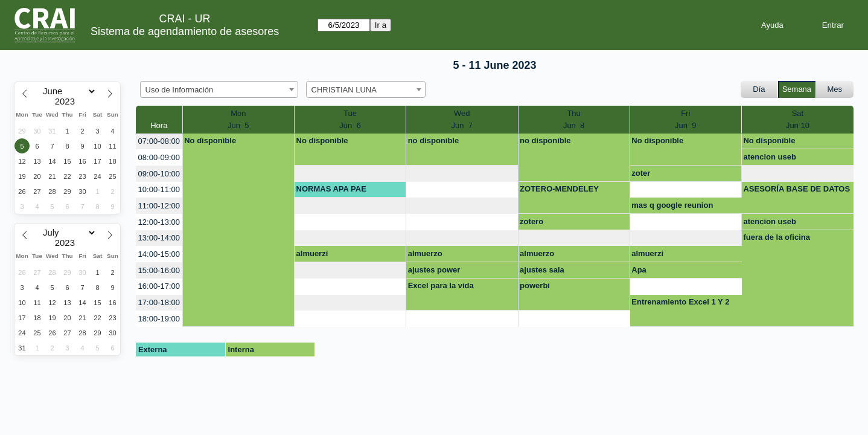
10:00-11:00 (159, 189)
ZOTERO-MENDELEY (559, 189)
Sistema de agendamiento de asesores (185, 31)
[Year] (68, 101)
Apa (639, 270)
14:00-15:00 (159, 254)
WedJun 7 (462, 119)
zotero (531, 221)
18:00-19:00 (159, 319)
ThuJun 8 (574, 119)
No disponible (210, 140)
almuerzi (312, 253)
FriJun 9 (685, 119)
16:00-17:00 (159, 286)
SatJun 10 (798, 119)
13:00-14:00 (159, 238)
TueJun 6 (350, 119)
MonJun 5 (238, 119)
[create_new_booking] (350, 174)
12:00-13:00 (159, 222)
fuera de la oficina (777, 237)
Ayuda (772, 25)
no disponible (434, 140)
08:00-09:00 (159, 157)
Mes (835, 89)
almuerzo (425, 253)
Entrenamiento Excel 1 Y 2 (680, 302)
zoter (641, 173)
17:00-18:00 (159, 302)
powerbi (535, 285)
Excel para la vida (441, 285)
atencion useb (769, 157)
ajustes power (434, 270)
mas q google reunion (672, 205)
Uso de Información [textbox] (180, 90)
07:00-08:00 (159, 141)
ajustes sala (542, 270)
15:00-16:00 (159, 270)
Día (759, 89)
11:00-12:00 (159, 206)
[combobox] (219, 89)
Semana (797, 89)
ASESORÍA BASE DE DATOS (796, 189)
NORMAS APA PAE (331, 189)
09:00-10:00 (159, 174)
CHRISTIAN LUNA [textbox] (344, 90)
